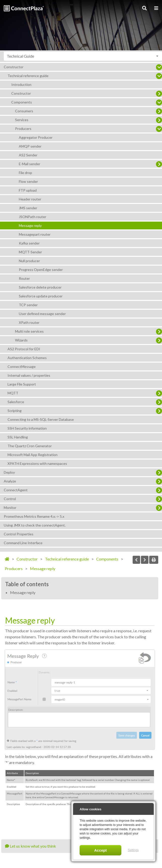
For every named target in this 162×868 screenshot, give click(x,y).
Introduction (21, 84)
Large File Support (22, 384)
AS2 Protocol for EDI (24, 349)
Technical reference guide (28, 76)
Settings (133, 850)
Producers (23, 129)
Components (22, 102)
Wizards (21, 340)
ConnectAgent (16, 490)
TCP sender (28, 305)
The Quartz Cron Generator (30, 446)
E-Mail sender (30, 164)
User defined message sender (42, 314)
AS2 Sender (28, 155)
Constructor (14, 67)
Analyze (10, 481)
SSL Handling (18, 437)
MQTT (13, 393)
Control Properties (19, 534)
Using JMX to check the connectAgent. (35, 525)
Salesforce (16, 402)
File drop (25, 173)
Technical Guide (20, 56)
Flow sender (28, 181)
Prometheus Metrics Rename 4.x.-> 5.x (34, 516)
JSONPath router (33, 217)
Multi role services (29, 331)
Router (24, 278)
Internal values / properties (29, 375)
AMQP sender (30, 146)
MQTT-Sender (30, 252)
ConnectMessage (22, 367)
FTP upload (28, 190)
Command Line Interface (23, 543)
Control (10, 499)
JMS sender (28, 208)
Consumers (24, 111)
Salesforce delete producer (40, 287)
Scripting (15, 411)
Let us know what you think (31, 846)
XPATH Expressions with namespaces (37, 463)
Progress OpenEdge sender (41, 270)
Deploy (9, 472)
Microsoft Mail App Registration (33, 455)
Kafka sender (29, 243)
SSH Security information (27, 428)
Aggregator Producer (36, 137)
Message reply (30, 225)
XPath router (29, 322)
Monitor (10, 508)
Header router (30, 199)
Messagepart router (35, 234)
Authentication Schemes (27, 358)
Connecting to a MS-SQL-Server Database (41, 419)
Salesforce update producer (41, 296)
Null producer (29, 261)
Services (22, 120)
